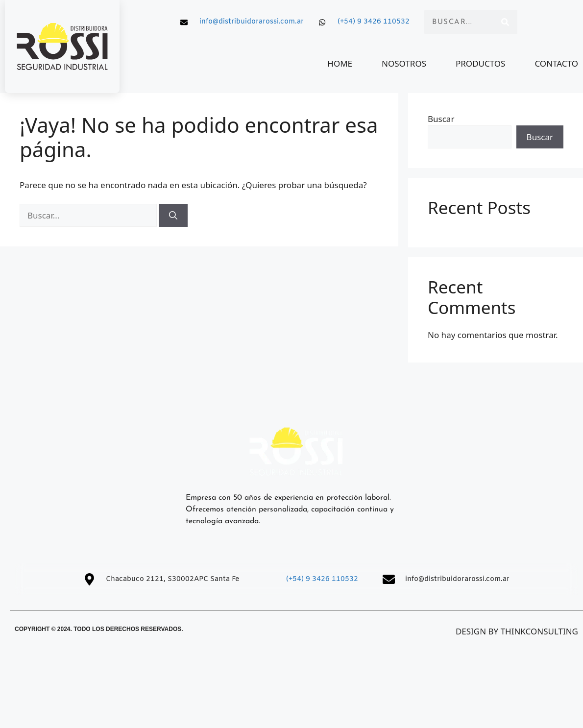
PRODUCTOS (480, 63)
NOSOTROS (404, 63)
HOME (340, 63)
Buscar (441, 119)
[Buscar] (173, 216)
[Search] (505, 22)
